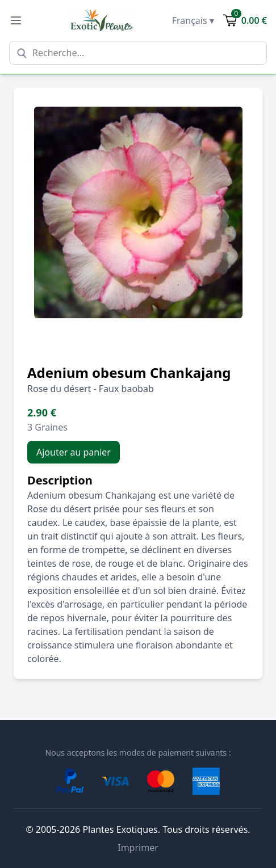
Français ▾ (193, 20)
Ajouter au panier (74, 452)
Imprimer (138, 848)
